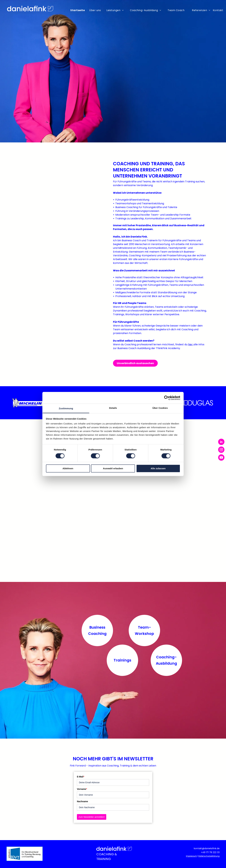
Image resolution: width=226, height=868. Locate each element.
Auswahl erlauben (113, 468)
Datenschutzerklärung (209, 856)
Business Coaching (97, 630)
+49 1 (204, 852)
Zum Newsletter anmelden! (92, 817)
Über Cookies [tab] (160, 408)
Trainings (122, 660)
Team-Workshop (144, 630)
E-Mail (81, 777)
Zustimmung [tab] (66, 408)
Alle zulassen (158, 468)
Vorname (82, 789)
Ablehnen (68, 468)
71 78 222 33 (213, 852)
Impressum (191, 856)
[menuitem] (78, 10)
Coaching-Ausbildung (166, 660)
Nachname (82, 801)
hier (190, 344)
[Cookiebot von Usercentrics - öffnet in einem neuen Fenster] (166, 398)
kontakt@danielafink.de (207, 848)
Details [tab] (113, 408)
